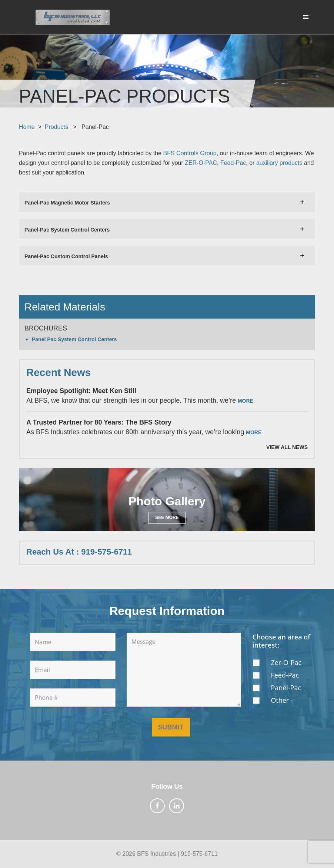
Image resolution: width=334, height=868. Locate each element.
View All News (287, 447)
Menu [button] (303, 17)
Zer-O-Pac (286, 662)
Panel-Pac (286, 688)
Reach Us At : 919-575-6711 (79, 552)
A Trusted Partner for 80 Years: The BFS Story (99, 422)
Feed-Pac (285, 675)
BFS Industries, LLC (73, 17)
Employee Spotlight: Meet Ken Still (81, 391)
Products (56, 127)
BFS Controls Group (190, 153)
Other (280, 700)
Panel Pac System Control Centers (74, 339)
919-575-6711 (199, 854)
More (246, 401)
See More (167, 518)
